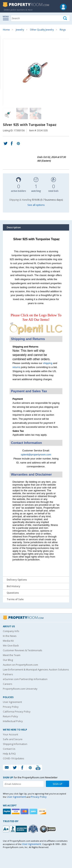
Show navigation (7, 18)
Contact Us (9, 749)
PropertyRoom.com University (20, 689)
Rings (63, 30)
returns (16, 367)
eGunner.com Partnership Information (25, 679)
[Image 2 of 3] (22, 113)
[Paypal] (7, 811)
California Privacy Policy (17, 712)
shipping (48, 363)
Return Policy (10, 716)
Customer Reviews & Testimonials (23, 650)
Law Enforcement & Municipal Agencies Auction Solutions (36, 669)
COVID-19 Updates (14, 758)
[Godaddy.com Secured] (48, 829)
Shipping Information (15, 744)
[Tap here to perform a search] (65, 18)
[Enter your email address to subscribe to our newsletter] (23, 784)
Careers (8, 684)
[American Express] (34, 811)
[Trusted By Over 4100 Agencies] (34, 829)
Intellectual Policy (13, 721)
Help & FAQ (9, 754)
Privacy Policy (11, 707)
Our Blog (8, 660)
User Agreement (12, 702)
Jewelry (20, 30)
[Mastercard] (25, 811)
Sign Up (58, 784)
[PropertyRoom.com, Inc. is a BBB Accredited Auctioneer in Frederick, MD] (15, 829)
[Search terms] (40, 18)
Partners (8, 674)
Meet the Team (12, 655)
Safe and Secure (13, 739)
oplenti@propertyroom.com (36, 455)
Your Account (10, 734)
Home (6, 30)
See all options (36, 205)
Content (4, 49)
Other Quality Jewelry (42, 30)
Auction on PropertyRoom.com (20, 665)
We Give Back (11, 645)
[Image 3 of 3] (36, 113)
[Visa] (16, 811)
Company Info (11, 631)
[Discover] (43, 811)
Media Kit (8, 641)
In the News (10, 636)
